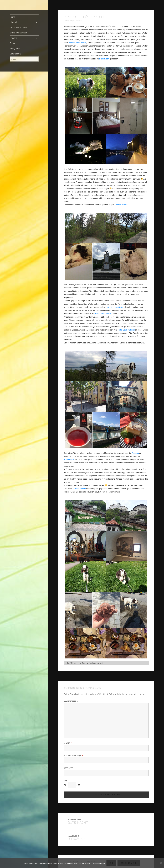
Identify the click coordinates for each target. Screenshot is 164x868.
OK (111, 863)
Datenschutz (15, 54)
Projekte (13, 38)
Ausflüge (92, 663)
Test (66, 781)
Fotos (12, 43)
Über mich (14, 22)
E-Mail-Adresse (73, 756)
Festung (135, 453)
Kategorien (15, 49)
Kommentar (72, 701)
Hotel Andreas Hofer (114, 307)
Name (68, 743)
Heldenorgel (69, 460)
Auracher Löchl (79, 489)
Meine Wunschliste (18, 27)
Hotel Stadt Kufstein (103, 314)
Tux (83, 663)
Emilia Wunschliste (18, 33)
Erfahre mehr (129, 863)
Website (68, 768)
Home (12, 17)
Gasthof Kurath (121, 205)
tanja (101, 663)
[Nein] (161, 863)
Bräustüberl (104, 59)
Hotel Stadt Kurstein (78, 43)
